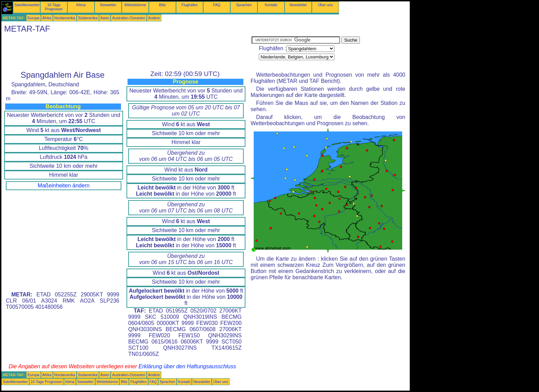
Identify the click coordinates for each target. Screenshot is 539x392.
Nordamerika (65, 18)
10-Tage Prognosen (54, 7)
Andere (154, 18)
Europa (33, 18)
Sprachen (244, 5)
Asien (105, 18)
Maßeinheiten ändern (63, 186)
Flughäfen (190, 5)
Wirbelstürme (135, 5)
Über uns (325, 5)
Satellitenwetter (27, 5)
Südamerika (88, 18)
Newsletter (298, 5)
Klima (81, 5)
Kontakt (271, 5)
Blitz (162, 5)
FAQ (217, 5)
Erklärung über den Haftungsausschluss (187, 366)
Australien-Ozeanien (129, 18)
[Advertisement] (126, 52)
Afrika (47, 18)
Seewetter (108, 5)
